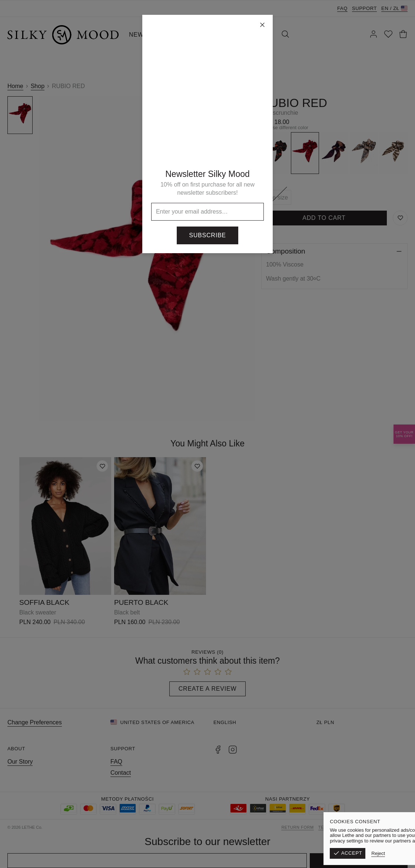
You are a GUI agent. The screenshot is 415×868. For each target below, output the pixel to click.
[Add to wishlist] (102, 466)
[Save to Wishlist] (400, 218)
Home (15, 86)
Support (364, 8)
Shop (38, 86)
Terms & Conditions (343, 827)
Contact (121, 773)
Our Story (20, 762)
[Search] (285, 35)
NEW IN (141, 35)
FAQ (342, 8)
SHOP (170, 35)
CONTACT (256, 35)
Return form (297, 827)
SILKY (222, 35)
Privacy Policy (389, 827)
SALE (196, 35)
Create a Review (208, 689)
